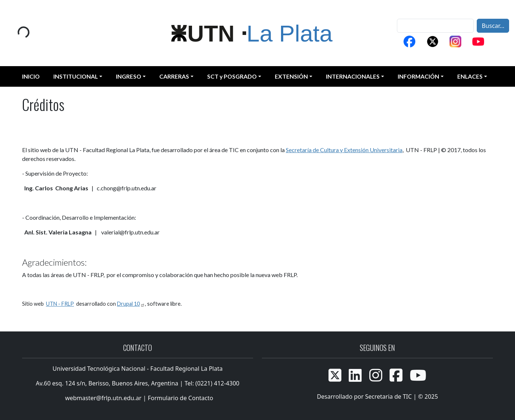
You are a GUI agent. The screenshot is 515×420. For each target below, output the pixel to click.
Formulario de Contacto (181, 398)
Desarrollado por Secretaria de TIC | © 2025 (377, 396)
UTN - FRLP (60, 304)
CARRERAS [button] (174, 76)
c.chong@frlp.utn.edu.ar (127, 188)
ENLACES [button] (470, 76)
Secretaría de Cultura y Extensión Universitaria (344, 150)
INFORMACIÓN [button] (418, 76)
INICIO (31, 76)
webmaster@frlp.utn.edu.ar (103, 398)
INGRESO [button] (129, 76)
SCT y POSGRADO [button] (232, 76)
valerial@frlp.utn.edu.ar (130, 232)
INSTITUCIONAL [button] (76, 76)
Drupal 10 (131, 304)
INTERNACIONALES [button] (353, 76)
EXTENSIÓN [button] (291, 76)
